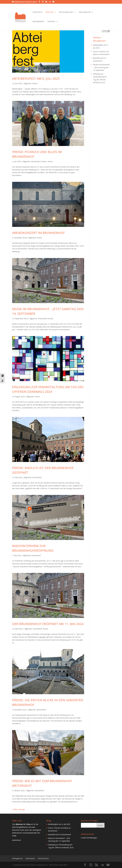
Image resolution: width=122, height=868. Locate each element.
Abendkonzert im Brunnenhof (38, 233)
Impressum (30, 858)
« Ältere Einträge (19, 809)
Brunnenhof (38, 22)
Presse (50, 161)
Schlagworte (17, 858)
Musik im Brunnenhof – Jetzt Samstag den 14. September (101, 67)
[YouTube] (53, 2)
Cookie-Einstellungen (89, 838)
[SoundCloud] (50, 2)
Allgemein (28, 83)
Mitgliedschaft (66, 12)
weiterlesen (17, 840)
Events (35, 83)
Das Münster (85, 12)
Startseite (37, 12)
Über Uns (49, 12)
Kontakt (51, 22)
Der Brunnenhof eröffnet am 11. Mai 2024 (48, 624)
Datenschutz (43, 858)
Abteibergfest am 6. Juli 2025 (36, 78)
